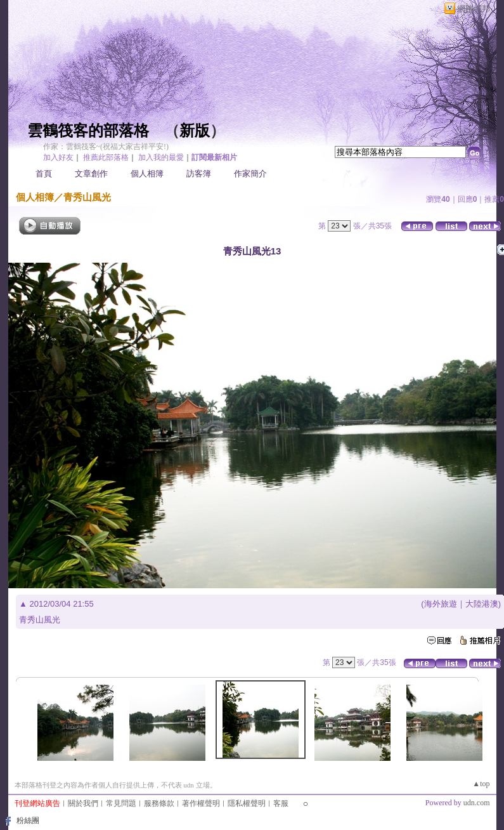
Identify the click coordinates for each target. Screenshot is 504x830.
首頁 (44, 174)
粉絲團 (28, 820)
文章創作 (91, 174)
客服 (281, 803)
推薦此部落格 (106, 157)
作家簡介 (250, 174)
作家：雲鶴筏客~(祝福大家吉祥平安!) (106, 147)
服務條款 (159, 803)
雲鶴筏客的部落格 (88, 131)
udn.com (477, 803)
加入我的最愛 (161, 157)
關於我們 (83, 803)
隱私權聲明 (247, 803)
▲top (481, 784)
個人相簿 (147, 174)
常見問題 (121, 803)
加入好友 (58, 157)
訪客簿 (199, 174)
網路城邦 (474, 9)
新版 (195, 131)
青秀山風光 (87, 197)
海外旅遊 (441, 604)
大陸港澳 (482, 604)
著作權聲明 (201, 803)
